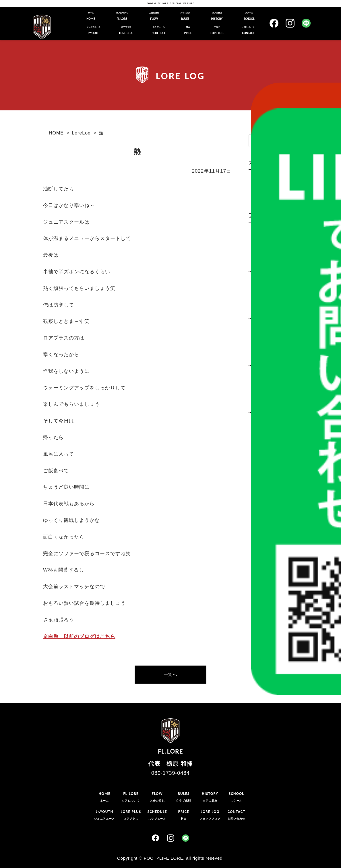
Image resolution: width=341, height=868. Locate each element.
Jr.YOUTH (93, 30)
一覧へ (170, 674)
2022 (259, 326)
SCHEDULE (159, 30)
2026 (259, 232)
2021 (259, 349)
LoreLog (81, 133)
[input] (276, 141)
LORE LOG (217, 30)
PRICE (188, 30)
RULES (185, 16)
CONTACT (248, 30)
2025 (259, 255)
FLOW (154, 16)
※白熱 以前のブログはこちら (79, 636)
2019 (259, 396)
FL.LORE (122, 16)
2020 (259, 373)
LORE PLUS (126, 30)
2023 (259, 302)
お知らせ (260, 193)
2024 (259, 279)
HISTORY (217, 16)
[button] (299, 141)
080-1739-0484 (170, 773)
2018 (259, 420)
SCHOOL (249, 16)
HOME (91, 16)
